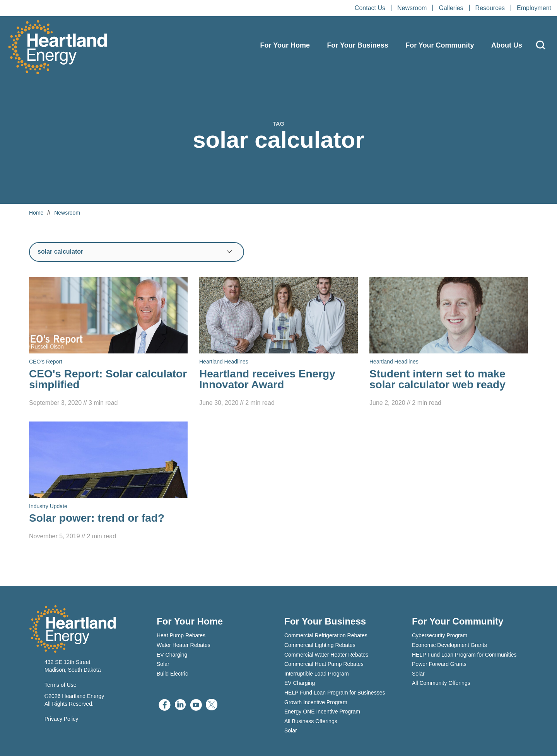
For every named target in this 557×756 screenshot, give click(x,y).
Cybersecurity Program (440, 635)
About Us (507, 45)
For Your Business (357, 45)
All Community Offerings (441, 683)
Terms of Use (60, 685)
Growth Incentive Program (316, 702)
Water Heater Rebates (184, 645)
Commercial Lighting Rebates (320, 645)
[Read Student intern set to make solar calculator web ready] (449, 343)
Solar (163, 664)
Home (36, 213)
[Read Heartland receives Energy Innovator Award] (278, 343)
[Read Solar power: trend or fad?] (108, 481)
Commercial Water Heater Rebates (326, 655)
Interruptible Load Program (317, 674)
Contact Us (370, 8)
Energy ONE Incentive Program (322, 712)
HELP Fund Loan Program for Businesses (335, 693)
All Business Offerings (311, 721)
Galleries (451, 8)
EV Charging (172, 655)
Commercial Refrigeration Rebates (326, 635)
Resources (490, 8)
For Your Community (440, 45)
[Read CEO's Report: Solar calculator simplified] (108, 343)
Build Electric (172, 674)
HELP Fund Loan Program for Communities (464, 655)
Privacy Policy (61, 719)
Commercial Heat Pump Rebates (324, 664)
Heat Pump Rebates (181, 635)
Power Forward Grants (439, 664)
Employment (534, 8)
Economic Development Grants (449, 645)
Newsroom (412, 8)
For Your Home (285, 45)
